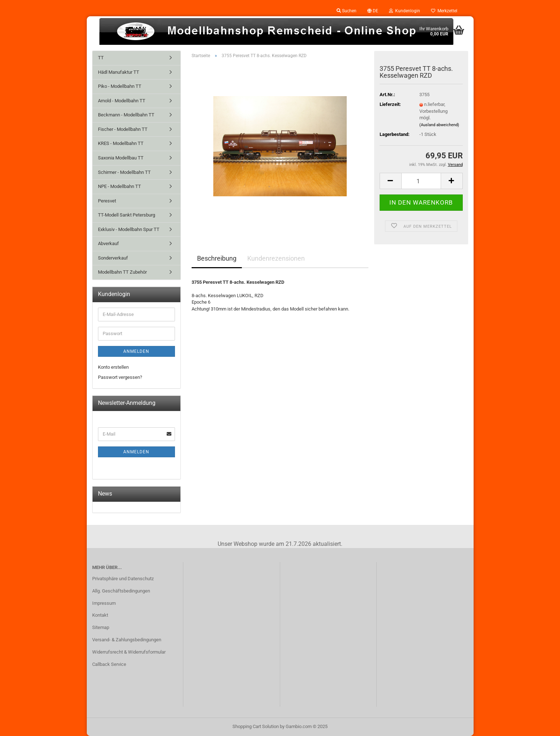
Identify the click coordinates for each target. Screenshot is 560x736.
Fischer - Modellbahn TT (123, 129)
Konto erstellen (113, 367)
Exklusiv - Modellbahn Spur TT (129, 229)
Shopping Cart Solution (256, 726)
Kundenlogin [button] (405, 11)
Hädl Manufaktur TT (119, 72)
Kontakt (100, 615)
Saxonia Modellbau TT (121, 158)
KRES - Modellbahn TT (121, 143)
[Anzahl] (421, 181)
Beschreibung (217, 258)
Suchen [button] (347, 11)
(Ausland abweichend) (439, 125)
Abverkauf (108, 243)
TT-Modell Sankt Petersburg (127, 215)
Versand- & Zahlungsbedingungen (127, 640)
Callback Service (109, 664)
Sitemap (101, 627)
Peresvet (107, 201)
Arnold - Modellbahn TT (122, 101)
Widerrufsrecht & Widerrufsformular (129, 652)
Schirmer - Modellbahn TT (124, 172)
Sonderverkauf (113, 258)
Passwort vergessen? (120, 377)
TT (101, 58)
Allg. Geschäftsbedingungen (121, 591)
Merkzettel (444, 11)
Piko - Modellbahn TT (120, 86)
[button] (373, 11)
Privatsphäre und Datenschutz (123, 579)
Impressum (104, 603)
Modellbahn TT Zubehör (122, 272)
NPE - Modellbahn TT (119, 186)
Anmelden (136, 351)
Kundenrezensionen (276, 258)
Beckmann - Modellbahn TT (126, 115)
